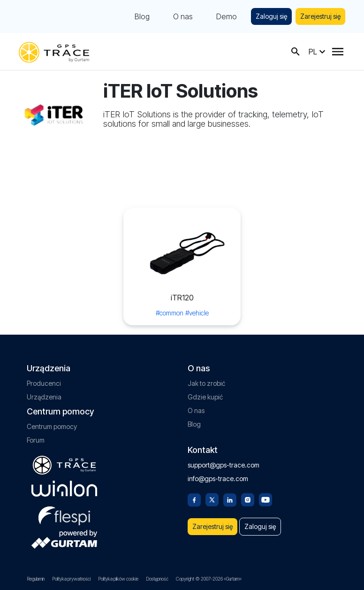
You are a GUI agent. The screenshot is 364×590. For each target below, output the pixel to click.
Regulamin (36, 579)
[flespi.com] (64, 514)
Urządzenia (44, 397)
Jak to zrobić (206, 383)
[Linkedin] (230, 499)
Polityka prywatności (71, 579)
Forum (36, 440)
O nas (183, 16)
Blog (142, 16)
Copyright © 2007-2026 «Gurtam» (209, 579)
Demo (227, 16)
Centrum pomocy (52, 426)
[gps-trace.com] (54, 51)
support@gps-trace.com (224, 465)
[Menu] (338, 52)
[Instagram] (248, 499)
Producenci (44, 383)
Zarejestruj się (320, 16)
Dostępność (157, 579)
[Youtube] (265, 499)
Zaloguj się (271, 16)
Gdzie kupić (205, 397)
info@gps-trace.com (218, 479)
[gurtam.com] (64, 489)
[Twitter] (212, 499)
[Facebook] (194, 499)
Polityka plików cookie (118, 579)
